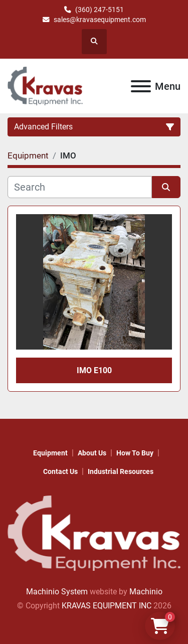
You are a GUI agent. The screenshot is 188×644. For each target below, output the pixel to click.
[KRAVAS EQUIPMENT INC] (94, 532)
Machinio (146, 592)
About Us (92, 453)
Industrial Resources (121, 471)
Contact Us (60, 471)
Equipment (50, 453)
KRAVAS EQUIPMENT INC (107, 606)
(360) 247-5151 (100, 10)
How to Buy (135, 453)
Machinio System (57, 592)
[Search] (80, 187)
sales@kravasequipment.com (100, 20)
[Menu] (141, 86)
